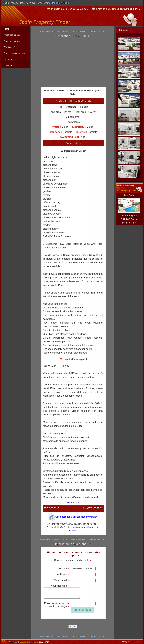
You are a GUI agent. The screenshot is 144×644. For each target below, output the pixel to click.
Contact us (8, 65)
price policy (73, 502)
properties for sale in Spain (55, 3)
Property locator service (14, 53)
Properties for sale (12, 35)
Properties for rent (12, 41)
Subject (64, 568)
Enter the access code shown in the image (56, 605)
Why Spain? (9, 47)
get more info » (129, 223)
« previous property (49, 31)
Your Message (60, 586)
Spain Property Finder (29, 642)
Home (6, 29)
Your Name (62, 574)
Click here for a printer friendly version (73, 517)
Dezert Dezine (134, 641)
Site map (8, 59)
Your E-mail (61, 580)
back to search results (74, 31)
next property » (97, 31)
